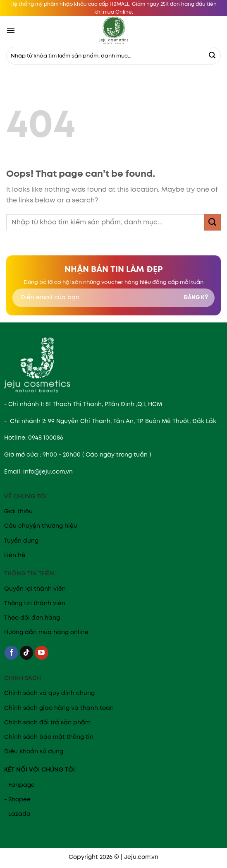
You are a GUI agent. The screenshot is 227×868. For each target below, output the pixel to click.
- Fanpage (19, 785)
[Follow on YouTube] (42, 653)
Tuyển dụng (21, 541)
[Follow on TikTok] (27, 653)
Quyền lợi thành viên (35, 589)
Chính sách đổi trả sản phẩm (47, 722)
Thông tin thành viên (35, 603)
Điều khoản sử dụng (34, 751)
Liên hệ (15, 555)
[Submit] (212, 56)
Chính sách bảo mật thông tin (49, 737)
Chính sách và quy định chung (49, 693)
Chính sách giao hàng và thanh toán (59, 708)
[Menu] (11, 30)
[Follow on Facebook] (11, 653)
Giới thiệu (18, 511)
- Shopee (17, 799)
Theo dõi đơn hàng (32, 618)
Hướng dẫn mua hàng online (46, 632)
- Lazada (17, 814)
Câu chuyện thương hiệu (41, 526)
